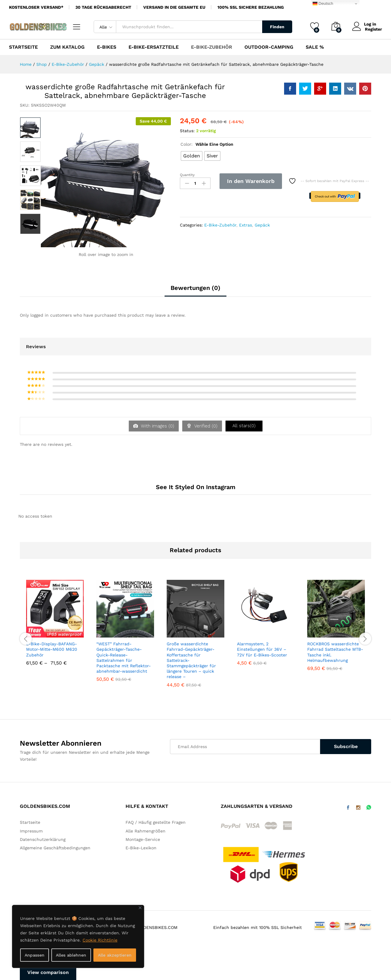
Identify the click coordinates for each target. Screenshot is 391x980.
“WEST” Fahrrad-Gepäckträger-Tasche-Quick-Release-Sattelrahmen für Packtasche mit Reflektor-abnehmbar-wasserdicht (124, 657)
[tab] (195, 291)
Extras (246, 225)
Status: (187, 131)
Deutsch (323, 4)
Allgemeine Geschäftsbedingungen (55, 848)
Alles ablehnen (71, 955)
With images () (157, 426)
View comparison (48, 972)
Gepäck (262, 225)
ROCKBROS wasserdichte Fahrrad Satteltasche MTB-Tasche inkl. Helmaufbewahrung (335, 652)
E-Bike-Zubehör (220, 225)
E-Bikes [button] (107, 47)
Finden (277, 27)
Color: (207, 144)
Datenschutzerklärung (43, 839)
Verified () (205, 426)
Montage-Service (143, 839)
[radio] (192, 156)
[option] (30, 128)
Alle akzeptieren (115, 955)
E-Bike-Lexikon (141, 848)
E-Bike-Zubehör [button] (212, 47)
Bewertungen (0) (195, 288)
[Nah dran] (140, 908)
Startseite (23, 47)
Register (373, 29)
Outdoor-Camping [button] (269, 47)
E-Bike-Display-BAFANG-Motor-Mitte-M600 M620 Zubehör (52, 649)
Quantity (187, 175)
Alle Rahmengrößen (145, 831)
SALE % (315, 47)
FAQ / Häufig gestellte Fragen (156, 822)
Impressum (31, 831)
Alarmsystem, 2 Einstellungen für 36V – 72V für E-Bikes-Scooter (262, 649)
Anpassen (35, 955)
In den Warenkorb (251, 181)
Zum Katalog (67, 47)
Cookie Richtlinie (100, 940)
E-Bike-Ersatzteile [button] (154, 47)
